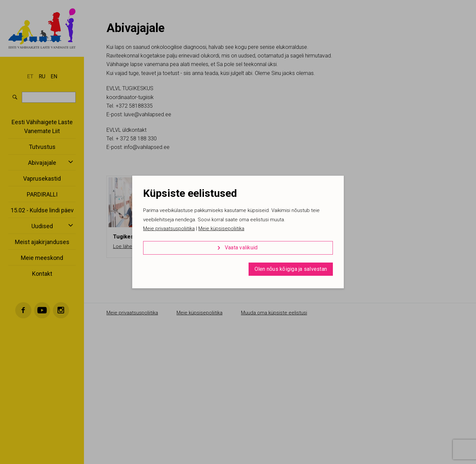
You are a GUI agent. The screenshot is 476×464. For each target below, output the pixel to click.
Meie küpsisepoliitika (221, 229)
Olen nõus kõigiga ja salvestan (291, 269)
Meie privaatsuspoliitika (169, 229)
